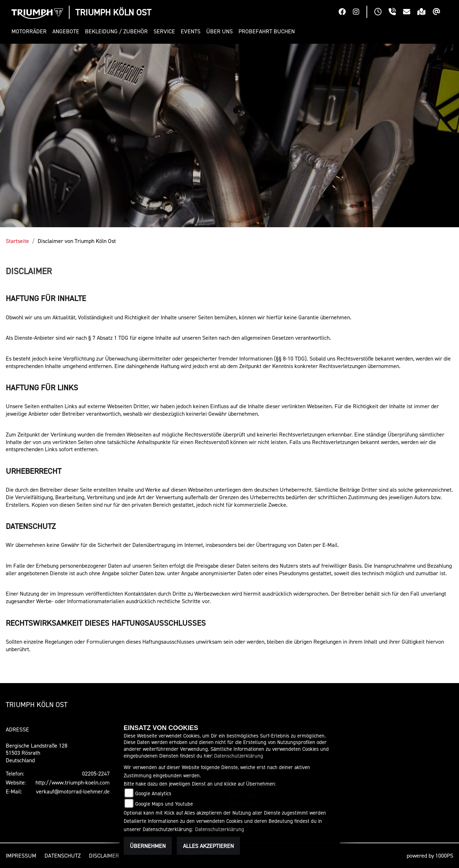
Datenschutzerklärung (239, 756)
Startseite (17, 241)
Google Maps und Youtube (164, 804)
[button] (30, 31)
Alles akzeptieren (208, 846)
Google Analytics (153, 793)
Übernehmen (148, 846)
